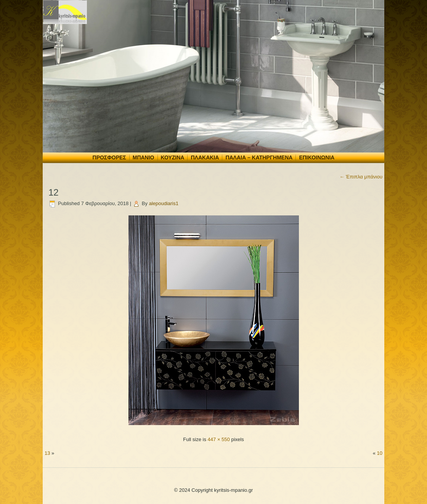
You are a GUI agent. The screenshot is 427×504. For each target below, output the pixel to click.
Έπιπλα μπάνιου (361, 177)
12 (54, 192)
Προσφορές (109, 157)
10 (380, 453)
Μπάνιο (144, 157)
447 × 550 (219, 439)
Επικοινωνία (317, 157)
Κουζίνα (173, 157)
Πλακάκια (205, 157)
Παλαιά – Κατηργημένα (259, 157)
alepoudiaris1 (164, 203)
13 (47, 453)
